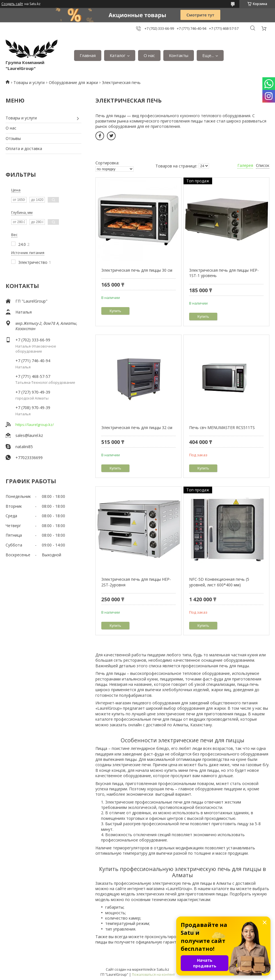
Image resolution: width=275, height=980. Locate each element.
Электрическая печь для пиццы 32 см (137, 427)
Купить (115, 311)
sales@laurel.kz (29, 435)
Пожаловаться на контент (153, 975)
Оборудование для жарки (73, 82)
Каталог (118, 55)
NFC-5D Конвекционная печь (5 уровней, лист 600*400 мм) (219, 582)
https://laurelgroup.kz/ (35, 425)
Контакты (179, 55)
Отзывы (13, 138)
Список (263, 165)
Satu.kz (163, 969)
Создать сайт (12, 4)
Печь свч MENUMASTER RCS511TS (222, 427)
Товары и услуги (29, 82)
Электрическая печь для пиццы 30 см (137, 270)
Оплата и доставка (24, 148)
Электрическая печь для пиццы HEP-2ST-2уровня (136, 582)
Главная (88, 55)
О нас (149, 55)
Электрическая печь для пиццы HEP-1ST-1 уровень (224, 273)
